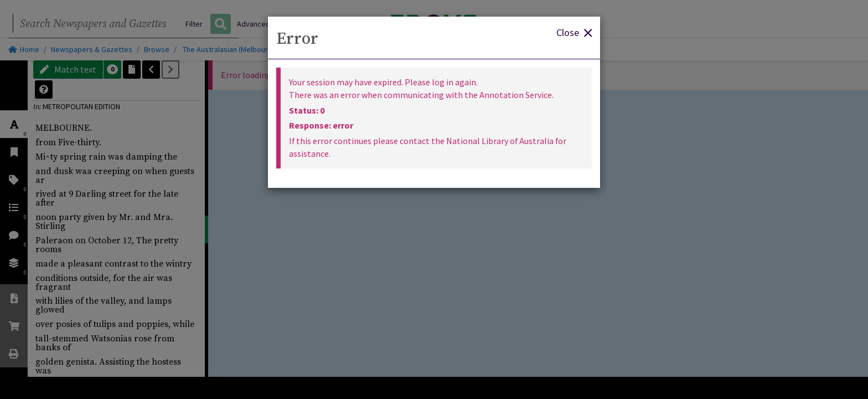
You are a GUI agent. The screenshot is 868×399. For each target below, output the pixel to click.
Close (574, 32)
